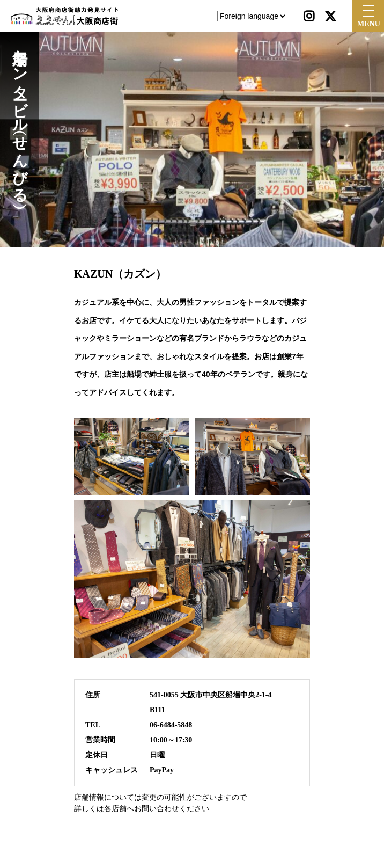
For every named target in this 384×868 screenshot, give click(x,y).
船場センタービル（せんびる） (20, 118)
